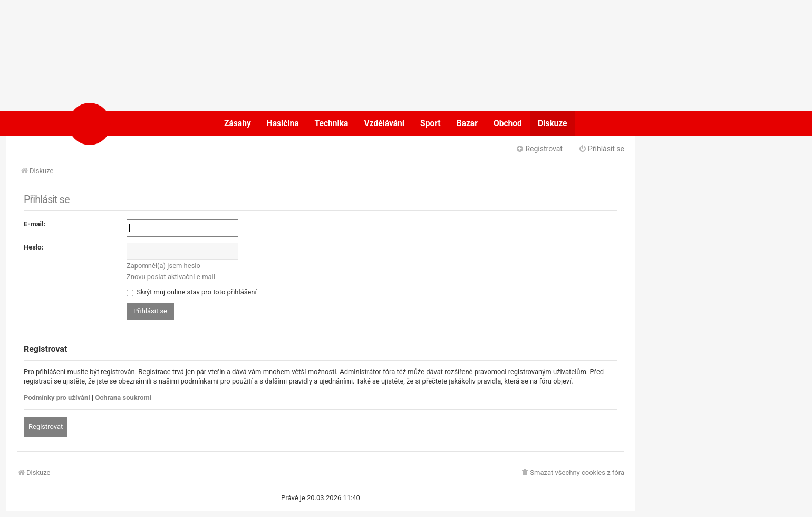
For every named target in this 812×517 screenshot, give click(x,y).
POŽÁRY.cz (124, 123)
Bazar (467, 123)
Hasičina (283, 123)
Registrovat (46, 427)
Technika (332, 123)
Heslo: (33, 247)
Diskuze (553, 123)
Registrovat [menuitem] (539, 149)
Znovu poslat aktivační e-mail (171, 277)
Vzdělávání (384, 123)
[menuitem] (572, 473)
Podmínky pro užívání (57, 398)
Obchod (508, 123)
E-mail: (35, 224)
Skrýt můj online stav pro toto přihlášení (192, 292)
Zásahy (238, 123)
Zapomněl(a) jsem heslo (163, 266)
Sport (431, 123)
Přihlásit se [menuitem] (601, 149)
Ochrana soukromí (124, 398)
